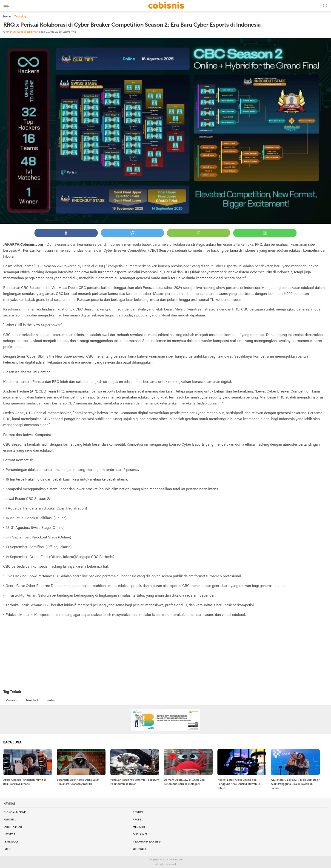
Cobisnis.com (176, 860)
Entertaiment (13, 827)
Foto (7, 849)
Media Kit (139, 827)
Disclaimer (140, 834)
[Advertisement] (165, 654)
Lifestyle (9, 834)
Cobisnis (11, 700)
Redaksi (138, 812)
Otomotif (140, 849)
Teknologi (32, 700)
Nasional (10, 820)
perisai (51, 700)
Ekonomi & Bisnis (15, 812)
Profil (137, 820)
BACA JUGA (12, 742)
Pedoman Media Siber (147, 842)
